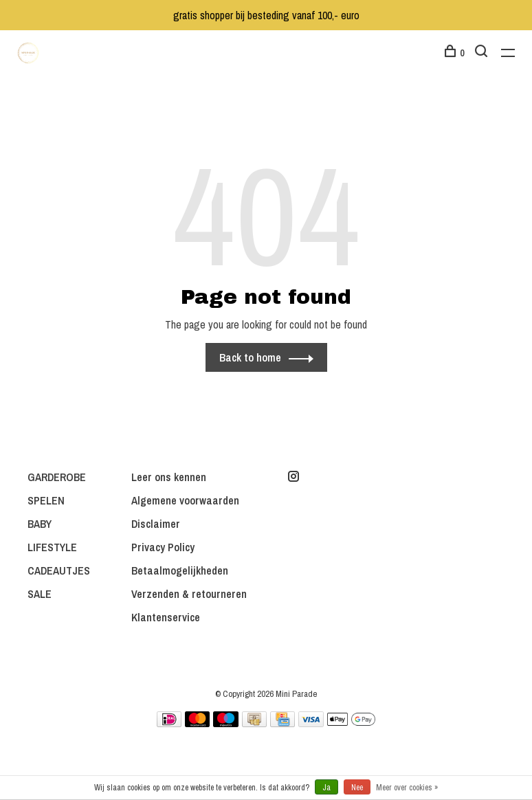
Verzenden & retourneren (189, 594)
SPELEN (46, 500)
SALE (40, 594)
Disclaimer (156, 524)
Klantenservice (166, 617)
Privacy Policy (163, 547)
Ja (326, 788)
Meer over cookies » (407, 788)
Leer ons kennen (169, 477)
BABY (40, 524)
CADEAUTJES (59, 570)
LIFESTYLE (52, 547)
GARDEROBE (57, 477)
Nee (357, 788)
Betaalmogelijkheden (180, 570)
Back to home (250, 357)
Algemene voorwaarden (185, 500)
